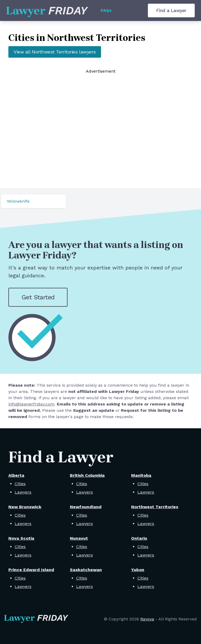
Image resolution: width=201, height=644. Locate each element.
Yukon (138, 570)
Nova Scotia (21, 538)
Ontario (139, 538)
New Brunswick (25, 507)
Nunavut (79, 538)
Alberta (16, 475)
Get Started (38, 297)
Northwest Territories (155, 507)
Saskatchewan (86, 570)
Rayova (147, 619)
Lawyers (23, 492)
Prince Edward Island (31, 570)
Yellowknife (18, 201)
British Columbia (87, 475)
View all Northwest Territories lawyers (55, 52)
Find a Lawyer (171, 10)
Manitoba (141, 475)
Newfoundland (86, 507)
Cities (20, 484)
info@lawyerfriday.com (31, 404)
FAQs (106, 10)
